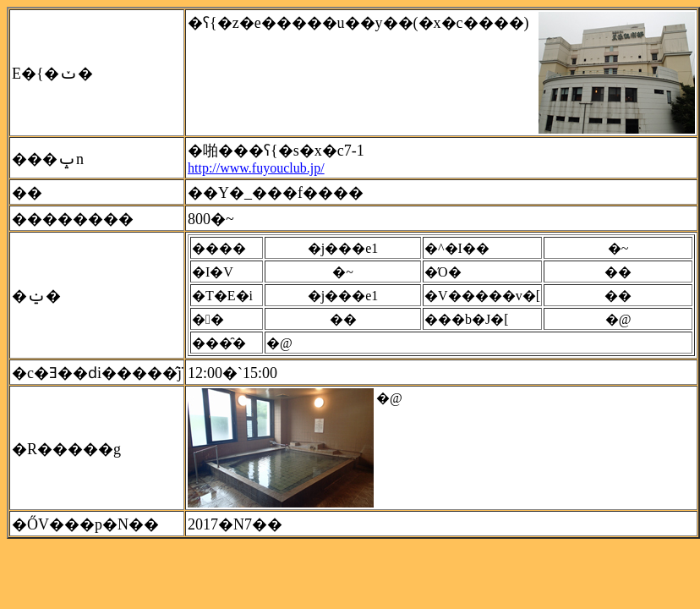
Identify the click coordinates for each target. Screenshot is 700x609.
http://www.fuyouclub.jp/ (256, 168)
